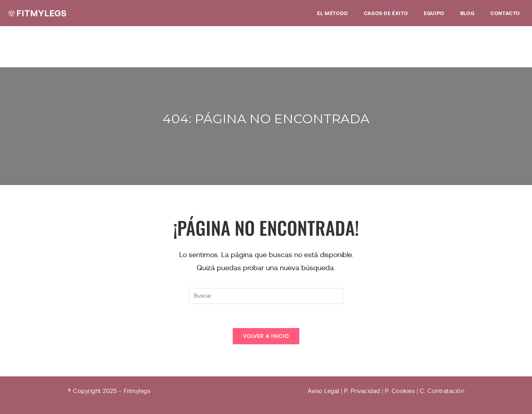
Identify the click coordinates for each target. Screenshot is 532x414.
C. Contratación (442, 391)
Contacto (505, 13)
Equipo (434, 13)
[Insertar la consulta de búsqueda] (266, 296)
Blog (467, 13)
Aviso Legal (323, 391)
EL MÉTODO (332, 13)
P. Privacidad (362, 391)
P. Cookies (400, 391)
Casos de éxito (386, 13)
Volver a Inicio (266, 336)
